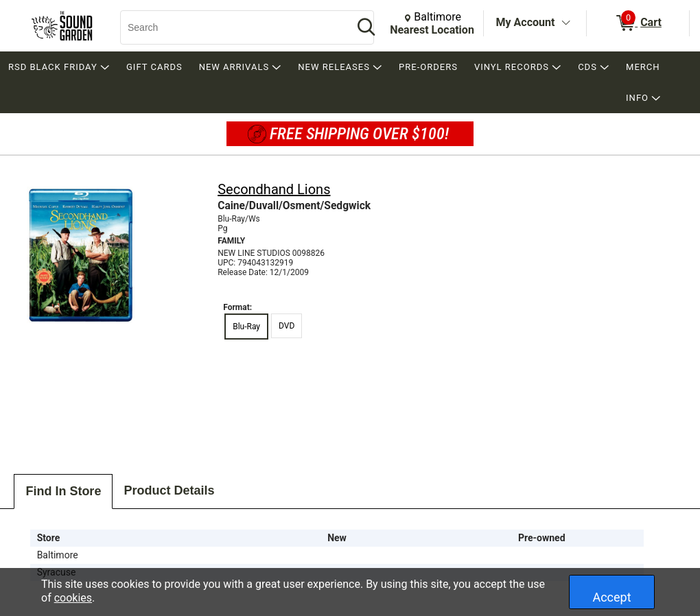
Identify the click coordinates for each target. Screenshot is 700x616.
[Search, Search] (230, 27)
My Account (526, 22)
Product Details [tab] (169, 490)
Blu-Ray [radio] (246, 327)
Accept (611, 597)
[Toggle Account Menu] (565, 23)
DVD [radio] (287, 326)
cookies (73, 598)
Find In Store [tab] (63, 491)
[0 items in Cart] (638, 23)
